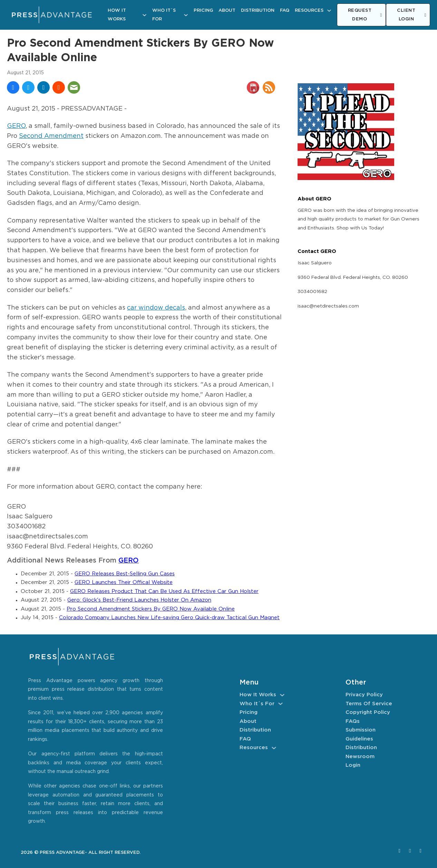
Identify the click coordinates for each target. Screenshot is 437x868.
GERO (16, 126)
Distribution (258, 11)
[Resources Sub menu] (329, 11)
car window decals (156, 308)
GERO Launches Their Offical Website (124, 582)
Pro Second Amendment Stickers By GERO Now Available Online (151, 609)
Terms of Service (369, 704)
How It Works (117, 15)
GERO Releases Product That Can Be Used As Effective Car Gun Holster (164, 591)
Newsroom (360, 757)
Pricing (203, 11)
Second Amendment (51, 136)
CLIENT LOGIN (412, 15)
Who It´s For (164, 15)
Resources (309, 11)
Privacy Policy (364, 695)
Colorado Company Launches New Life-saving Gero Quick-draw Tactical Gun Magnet (169, 618)
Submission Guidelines (361, 734)
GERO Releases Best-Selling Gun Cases (125, 574)
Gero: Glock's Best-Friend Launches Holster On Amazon (139, 600)
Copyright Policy (368, 712)
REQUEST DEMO (365, 15)
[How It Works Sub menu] (144, 15)
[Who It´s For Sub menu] (186, 15)
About (227, 11)
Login (353, 765)
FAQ (285, 11)
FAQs (353, 721)
